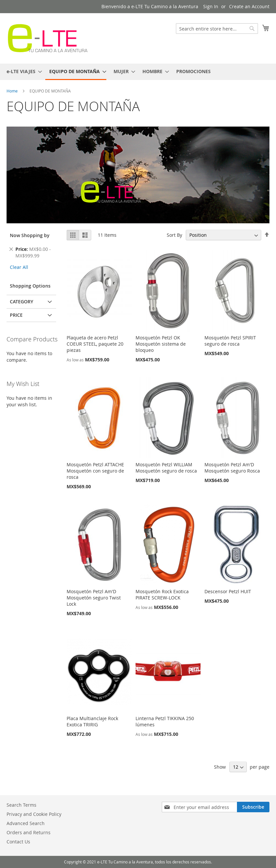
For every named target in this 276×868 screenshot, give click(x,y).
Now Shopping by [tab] (30, 235)
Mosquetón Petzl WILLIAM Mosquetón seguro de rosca (166, 468)
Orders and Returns (29, 832)
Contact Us (18, 842)
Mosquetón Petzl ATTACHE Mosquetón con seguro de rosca (95, 471)
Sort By (174, 235)
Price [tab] (16, 315)
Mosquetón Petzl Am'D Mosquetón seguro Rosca (232, 468)
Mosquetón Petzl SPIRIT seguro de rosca (230, 341)
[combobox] (217, 29)
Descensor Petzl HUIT (228, 591)
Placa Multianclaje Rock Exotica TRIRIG (92, 721)
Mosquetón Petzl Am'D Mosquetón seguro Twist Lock (94, 598)
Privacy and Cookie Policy (34, 814)
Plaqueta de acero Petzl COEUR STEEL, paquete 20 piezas (95, 344)
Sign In (211, 6)
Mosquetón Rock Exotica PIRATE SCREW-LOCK (162, 595)
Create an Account (249, 6)
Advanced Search (26, 823)
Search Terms (21, 805)
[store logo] (48, 38)
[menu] (138, 72)
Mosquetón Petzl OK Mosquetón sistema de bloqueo (161, 344)
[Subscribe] (253, 807)
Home (13, 91)
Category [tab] (21, 302)
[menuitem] (22, 71)
